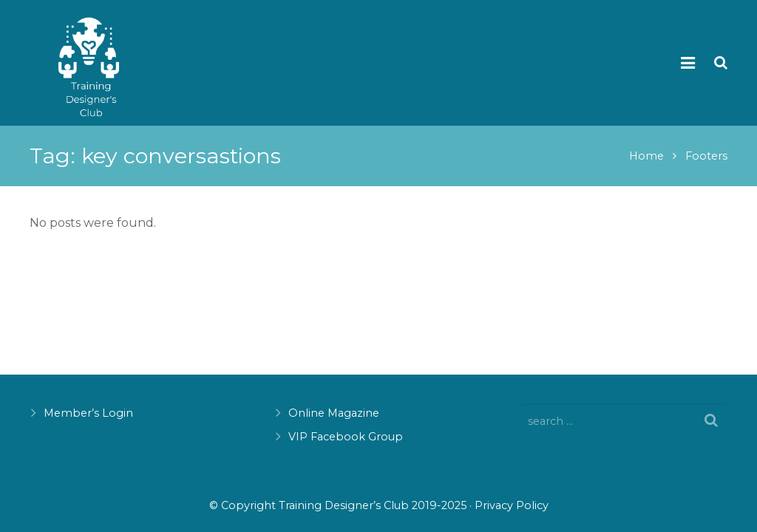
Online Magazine (334, 413)
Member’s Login (88, 413)
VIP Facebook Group (346, 437)
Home (646, 156)
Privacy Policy (512, 505)
